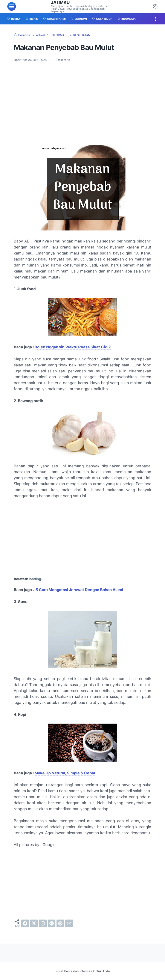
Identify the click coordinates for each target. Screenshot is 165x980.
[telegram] (52, 923)
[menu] (12, 6)
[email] (69, 923)
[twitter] (34, 923)
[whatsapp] (43, 923)
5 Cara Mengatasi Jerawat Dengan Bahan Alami (79, 590)
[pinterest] (60, 923)
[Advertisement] (82, 109)
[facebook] (25, 923)
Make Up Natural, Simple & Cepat (65, 773)
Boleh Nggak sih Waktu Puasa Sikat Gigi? (73, 347)
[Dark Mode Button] (155, 6)
